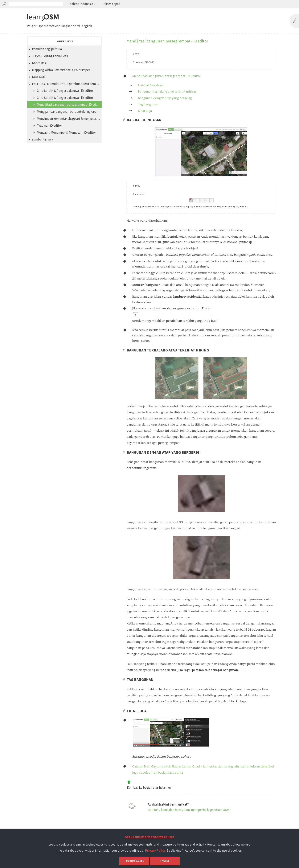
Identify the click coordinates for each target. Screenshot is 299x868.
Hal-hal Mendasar (151, 85)
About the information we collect (149, 837)
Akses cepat (111, 4)
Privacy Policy (155, 850)
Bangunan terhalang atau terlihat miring (167, 92)
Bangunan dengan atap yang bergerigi (165, 98)
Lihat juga (145, 111)
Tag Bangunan (148, 104)
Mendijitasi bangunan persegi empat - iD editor (167, 76)
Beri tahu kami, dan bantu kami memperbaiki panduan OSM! (189, 817)
